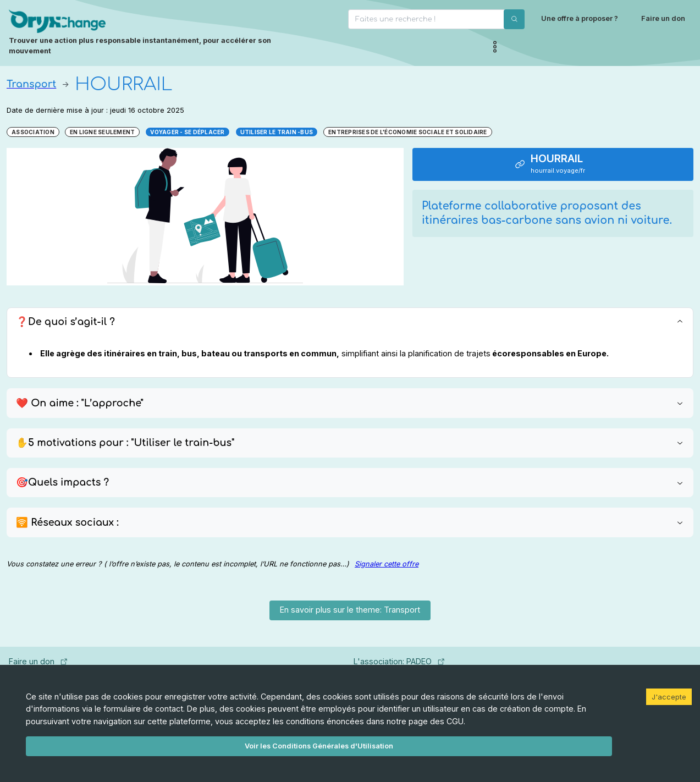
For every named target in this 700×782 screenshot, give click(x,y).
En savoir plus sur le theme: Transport (350, 610)
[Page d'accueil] (158, 33)
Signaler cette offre (387, 564)
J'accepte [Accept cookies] (669, 697)
